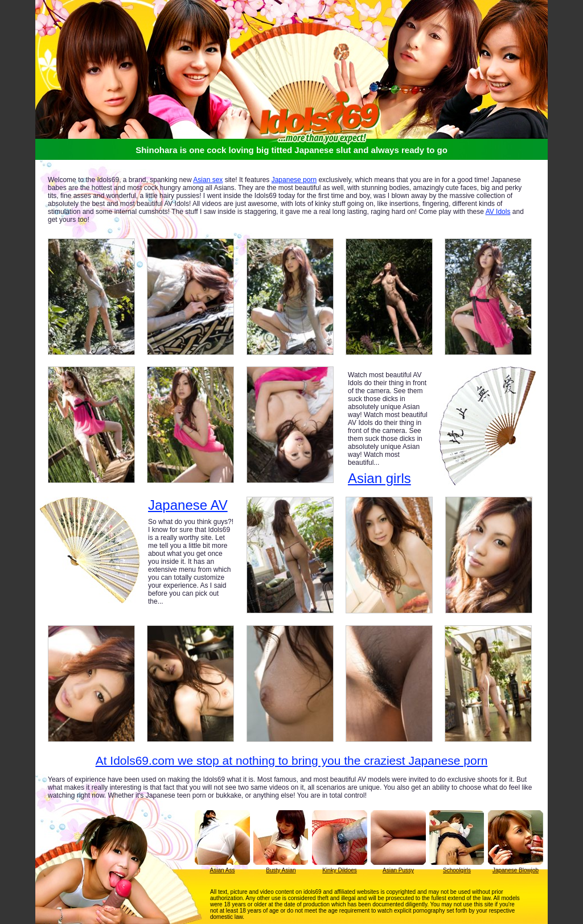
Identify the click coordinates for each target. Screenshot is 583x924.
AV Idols (498, 212)
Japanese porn (294, 180)
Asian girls (379, 478)
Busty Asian (281, 870)
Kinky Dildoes (340, 870)
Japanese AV (188, 505)
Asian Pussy (398, 870)
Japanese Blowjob (516, 870)
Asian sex (208, 180)
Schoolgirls (457, 870)
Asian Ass (223, 870)
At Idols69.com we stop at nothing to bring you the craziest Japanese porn (292, 760)
